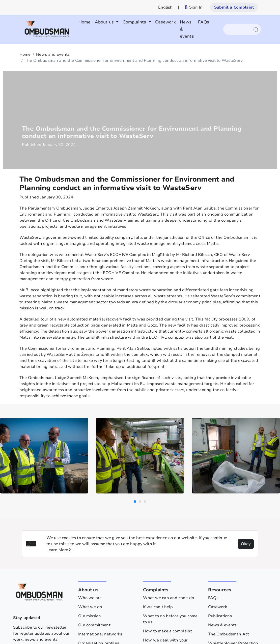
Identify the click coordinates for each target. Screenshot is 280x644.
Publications (220, 537)
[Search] (240, 29)
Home (85, 22)
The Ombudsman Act (229, 555)
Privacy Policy (221, 598)
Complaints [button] (135, 22)
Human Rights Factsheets (233, 607)
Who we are (90, 519)
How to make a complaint (167, 552)
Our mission (90, 537)
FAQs (204, 22)
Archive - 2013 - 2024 (230, 589)
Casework (165, 22)
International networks (100, 555)
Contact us (218, 579)
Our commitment (94, 546)
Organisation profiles (99, 564)
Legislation (171, 629)
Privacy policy (143, 629)
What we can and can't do (169, 519)
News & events (187, 29)
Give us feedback (159, 592)
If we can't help (158, 528)
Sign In (193, 7)
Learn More (59, 471)
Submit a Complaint (234, 7)
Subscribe (43, 591)
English (165, 7)
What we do (90, 528)
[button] (135, 423)
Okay (246, 465)
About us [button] (105, 22)
